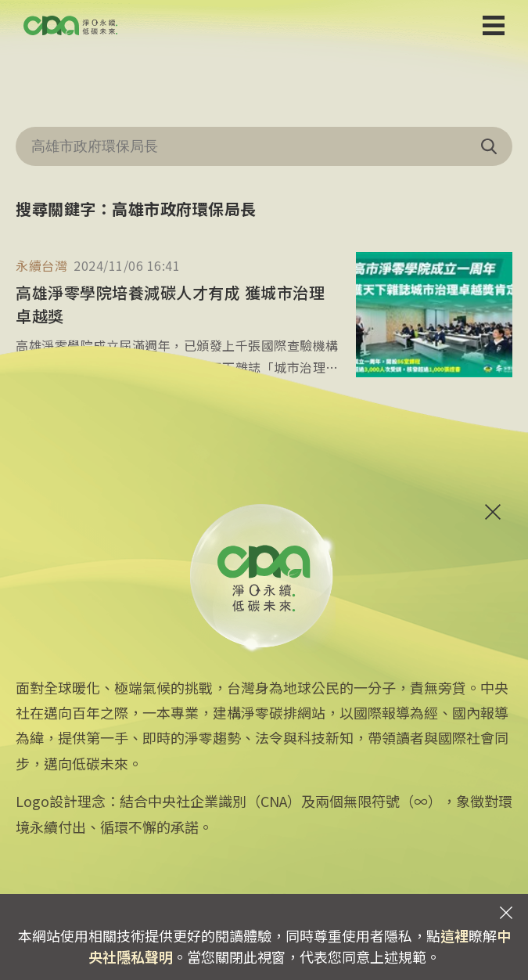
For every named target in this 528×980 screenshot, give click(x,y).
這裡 (454, 935)
